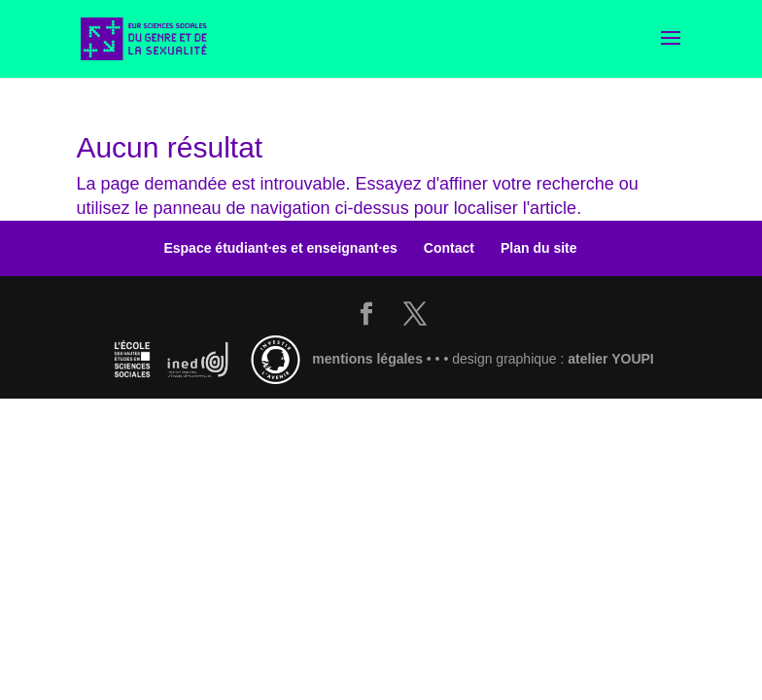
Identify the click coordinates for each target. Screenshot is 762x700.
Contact (449, 248)
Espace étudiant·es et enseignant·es (280, 248)
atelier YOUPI (610, 359)
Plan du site (539, 248)
